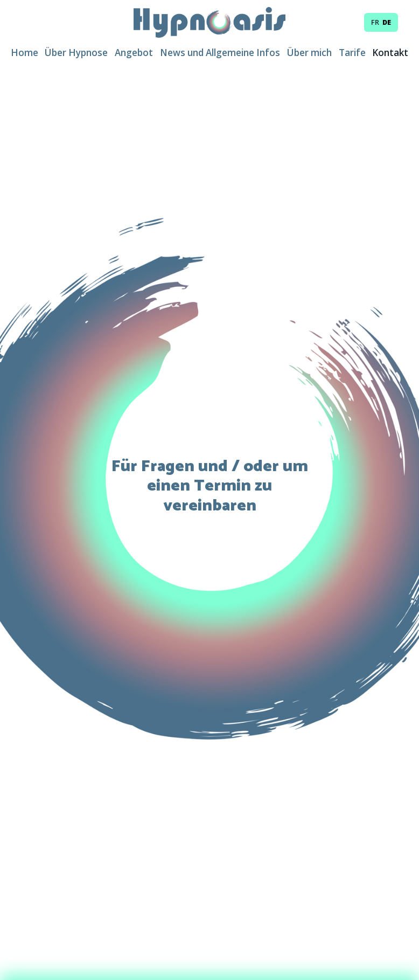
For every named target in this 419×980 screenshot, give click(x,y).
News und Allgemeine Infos (220, 53)
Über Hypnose (76, 53)
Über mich (309, 53)
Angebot (134, 53)
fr (375, 22)
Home (25, 53)
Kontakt (390, 53)
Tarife (352, 53)
